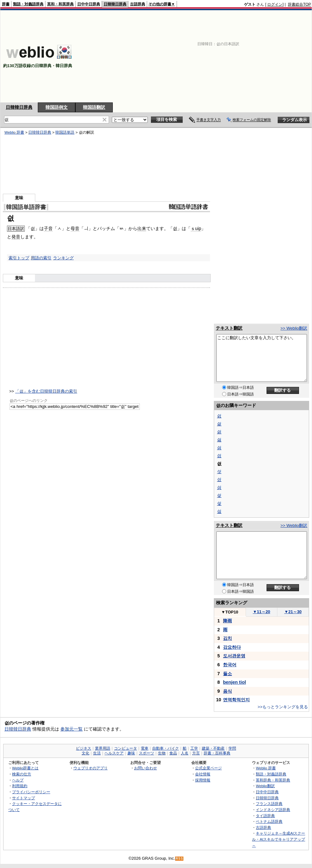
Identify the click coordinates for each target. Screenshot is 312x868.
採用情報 (203, 780)
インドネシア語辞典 (273, 810)
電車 (145, 748)
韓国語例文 (57, 107)
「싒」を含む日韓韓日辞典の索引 (46, 391)
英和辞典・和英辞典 (273, 780)
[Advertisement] (220, 56)
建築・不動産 (213, 748)
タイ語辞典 (265, 816)
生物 (162, 753)
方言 (196, 753)
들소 (227, 674)
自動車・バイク (166, 748)
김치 (227, 638)
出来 (142, 228)
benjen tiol (234, 682)
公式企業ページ (208, 768)
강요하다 (232, 647)
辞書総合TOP (299, 4)
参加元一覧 (71, 729)
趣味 (131, 753)
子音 (48, 228)
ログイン (275, 4)
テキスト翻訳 (229, 328)
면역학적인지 (236, 700)
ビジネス (84, 748)
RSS (180, 859)
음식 (227, 691)
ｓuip (196, 228)
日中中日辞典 (89, 4)
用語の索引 (41, 258)
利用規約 (20, 786)
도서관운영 (234, 656)
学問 (232, 748)
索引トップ (19, 258)
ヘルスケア (114, 753)
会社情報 (203, 774)
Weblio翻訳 (265, 786)
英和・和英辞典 (60, 4)
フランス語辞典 (269, 804)
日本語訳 (16, 229)
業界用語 (103, 748)
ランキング (63, 258)
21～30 (293, 612)
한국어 (230, 665)
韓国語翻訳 (94, 107)
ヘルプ (18, 780)
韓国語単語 (65, 132)
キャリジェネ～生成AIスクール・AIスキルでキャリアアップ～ (278, 839)
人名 (185, 753)
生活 (97, 753)
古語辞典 (138, 4)
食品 (173, 753)
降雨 (227, 621)
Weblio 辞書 (14, 132)
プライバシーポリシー (31, 792)
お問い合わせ (146, 768)
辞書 (6, 4)
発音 (16, 237)
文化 (85, 753)
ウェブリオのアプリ (91, 768)
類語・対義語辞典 (28, 4)
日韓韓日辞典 (115, 4)
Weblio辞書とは (25, 768)
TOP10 (230, 612)
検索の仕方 (22, 774)
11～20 (262, 612)
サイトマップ (24, 798)
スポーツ (146, 753)
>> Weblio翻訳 (294, 328)
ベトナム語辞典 (269, 821)
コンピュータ (125, 748)
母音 (75, 228)
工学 (194, 748)
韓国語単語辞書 (26, 207)
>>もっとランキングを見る (283, 707)
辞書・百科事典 (217, 753)
